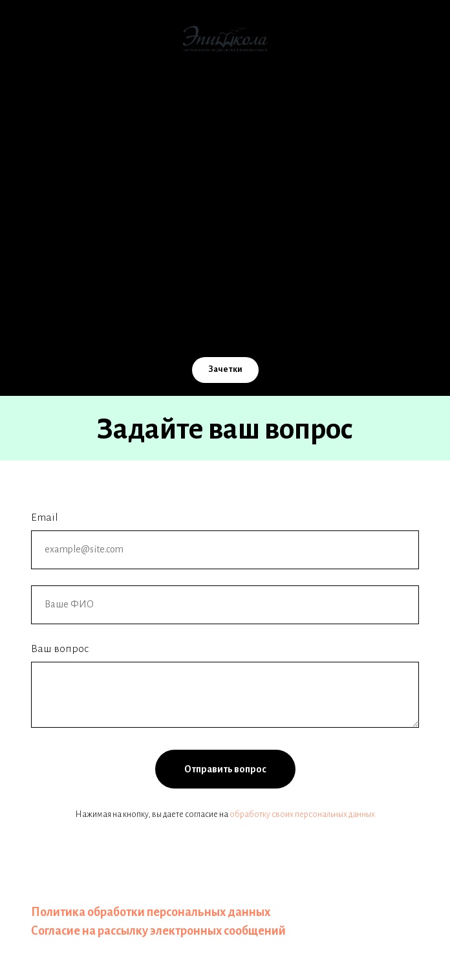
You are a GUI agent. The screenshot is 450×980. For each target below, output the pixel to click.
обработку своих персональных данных (302, 814)
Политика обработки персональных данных (151, 912)
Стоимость (225, 153)
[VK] (168, 328)
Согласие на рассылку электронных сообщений (158, 931)
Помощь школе (225, 204)
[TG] (253, 328)
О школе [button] (225, 103)
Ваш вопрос (60, 649)
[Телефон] (225, 328)
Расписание (225, 279)
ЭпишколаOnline (225, 179)
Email (45, 517)
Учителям (225, 229)
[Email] (197, 328)
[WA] (282, 328)
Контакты (225, 254)
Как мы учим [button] (225, 128)
